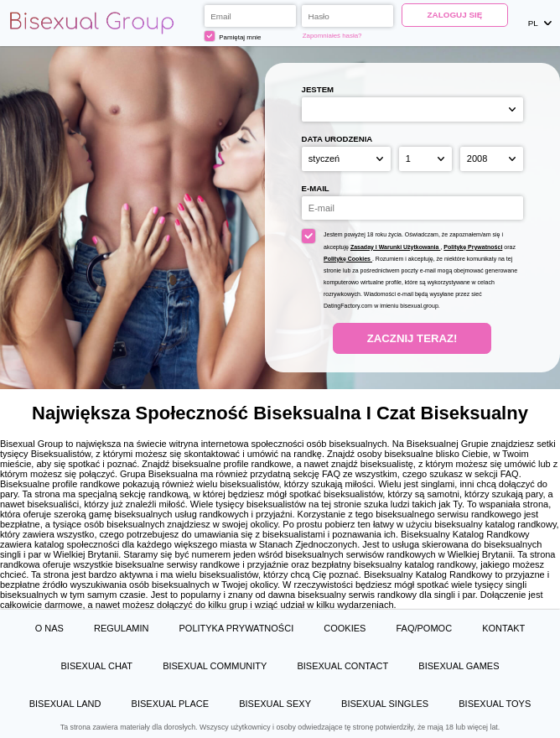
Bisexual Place (171, 704)
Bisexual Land (65, 704)
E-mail (316, 188)
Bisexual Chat (96, 666)
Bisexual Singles (385, 704)
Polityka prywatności (236, 628)
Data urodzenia (337, 139)
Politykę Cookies (348, 259)
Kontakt (503, 628)
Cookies (345, 628)
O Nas (49, 628)
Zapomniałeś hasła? (332, 36)
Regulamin (121, 628)
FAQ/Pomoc (424, 628)
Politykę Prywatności (473, 247)
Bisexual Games (459, 666)
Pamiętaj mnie (233, 36)
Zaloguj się (455, 15)
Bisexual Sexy (275, 704)
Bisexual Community (215, 666)
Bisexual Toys (495, 704)
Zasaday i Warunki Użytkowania (396, 247)
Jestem (318, 89)
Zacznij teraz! (412, 338)
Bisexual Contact (342, 666)
